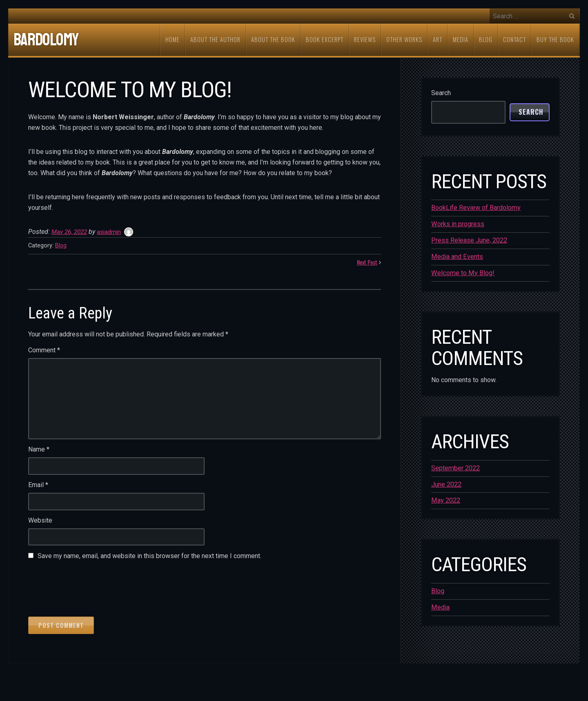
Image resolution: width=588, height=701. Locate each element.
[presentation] (90, 587)
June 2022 (446, 483)
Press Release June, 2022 (469, 240)
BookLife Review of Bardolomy (476, 208)
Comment (44, 350)
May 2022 (445, 499)
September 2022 (455, 467)
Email (38, 485)
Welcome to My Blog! (462, 272)
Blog (61, 246)
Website (40, 521)
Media (440, 606)
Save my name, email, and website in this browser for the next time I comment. (149, 556)
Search (441, 93)
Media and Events (457, 256)
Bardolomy (46, 40)
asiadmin (112, 232)
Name (39, 450)
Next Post (366, 262)
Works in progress (458, 224)
